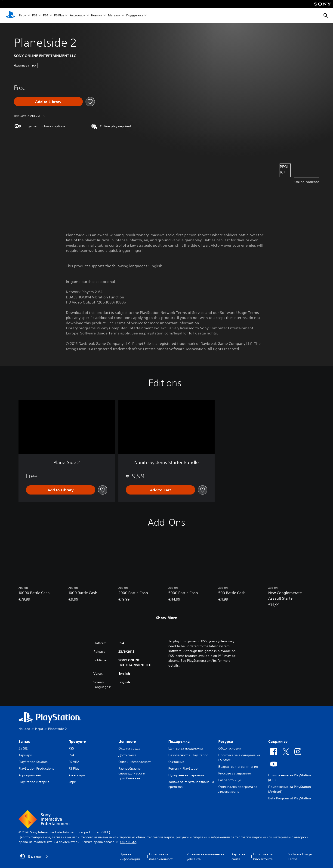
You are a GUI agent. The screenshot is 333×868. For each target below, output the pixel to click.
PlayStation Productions (36, 768)
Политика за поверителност (161, 857)
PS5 (35, 16)
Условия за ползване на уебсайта (205, 857)
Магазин (114, 16)
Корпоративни (30, 775)
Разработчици (230, 780)
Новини (97, 16)
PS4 (46, 16)
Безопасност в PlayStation (188, 755)
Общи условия (230, 748)
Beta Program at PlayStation (290, 798)
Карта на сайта (238, 857)
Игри (23, 16)
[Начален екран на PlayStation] (10, 16)
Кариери (25, 755)
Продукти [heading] (77, 741)
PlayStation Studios (33, 762)
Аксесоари (78, 16)
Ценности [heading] (127, 741)
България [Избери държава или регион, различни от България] (34, 857)
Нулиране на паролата (186, 775)
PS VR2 (74, 762)
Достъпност (127, 755)
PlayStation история (34, 782)
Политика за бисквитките (263, 857)
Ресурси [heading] (226, 741)
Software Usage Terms (300, 857)
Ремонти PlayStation (184, 768)
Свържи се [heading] (278, 741)
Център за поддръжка (186, 748)
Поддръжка (135, 16)
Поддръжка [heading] (179, 741)
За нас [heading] (24, 741)
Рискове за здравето (235, 773)
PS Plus (59, 16)
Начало (24, 729)
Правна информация (130, 857)
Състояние (176, 762)
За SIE (23, 748)
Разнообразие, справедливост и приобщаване (132, 773)
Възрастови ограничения (238, 767)
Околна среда (129, 748)
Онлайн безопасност (134, 762)
